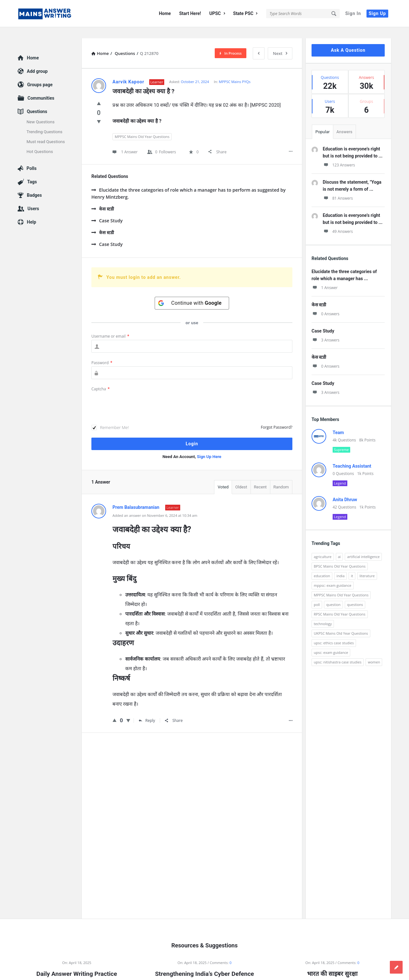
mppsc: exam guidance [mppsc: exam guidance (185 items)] (333, 574)
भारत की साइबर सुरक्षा (332, 963)
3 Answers (325, 329)
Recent (260, 476)
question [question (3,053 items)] (333, 593)
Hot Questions (40, 140)
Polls (31, 157)
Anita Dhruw (345, 488)
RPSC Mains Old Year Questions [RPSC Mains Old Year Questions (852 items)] (340, 603)
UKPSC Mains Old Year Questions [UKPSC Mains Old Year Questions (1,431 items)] (341, 622)
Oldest (241, 476)
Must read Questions (46, 130)
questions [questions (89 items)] (355, 593)
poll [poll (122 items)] (317, 593)
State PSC (245, 13)
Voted (223, 476)
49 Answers (338, 220)
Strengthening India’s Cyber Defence (204, 963)
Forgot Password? (277, 416)
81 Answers (338, 187)
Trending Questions (44, 121)
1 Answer (325, 276)
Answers (344, 121)
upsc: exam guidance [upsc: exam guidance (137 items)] (331, 641)
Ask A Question (348, 39)
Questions (37, 100)
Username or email (110, 325)
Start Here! (190, 13)
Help (31, 211)
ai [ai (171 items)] (340, 545)
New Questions (41, 111)
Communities (41, 87)
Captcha (100, 378)
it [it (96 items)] (352, 565)
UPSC (217, 13)
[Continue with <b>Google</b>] (192, 292)
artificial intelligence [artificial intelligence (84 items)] (363, 545)
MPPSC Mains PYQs (235, 70)
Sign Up (377, 13)
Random (281, 476)
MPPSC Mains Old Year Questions (142, 125)
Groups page (40, 73)
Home (165, 13)
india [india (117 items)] (340, 565)
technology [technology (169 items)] (323, 612)
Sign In (353, 13)
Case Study (107, 209)
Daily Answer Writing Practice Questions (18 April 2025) (77, 967)
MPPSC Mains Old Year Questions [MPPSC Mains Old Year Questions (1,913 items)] (341, 584)
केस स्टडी (103, 198)
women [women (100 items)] (374, 651)
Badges (34, 184)
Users (33, 197)
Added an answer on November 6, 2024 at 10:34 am (155, 504)
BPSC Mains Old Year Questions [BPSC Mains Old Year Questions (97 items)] (340, 555)
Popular (323, 121)
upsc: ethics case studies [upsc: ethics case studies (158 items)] (334, 632)
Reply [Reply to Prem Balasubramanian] (147, 709)
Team (338, 421)
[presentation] (140, 394)
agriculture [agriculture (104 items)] (323, 545)
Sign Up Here (209, 445)
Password (102, 352)
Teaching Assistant (352, 455)
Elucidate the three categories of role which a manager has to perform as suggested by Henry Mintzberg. (189, 182)
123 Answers (339, 154)
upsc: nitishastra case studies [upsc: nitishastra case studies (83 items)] (338, 651)
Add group (37, 60)
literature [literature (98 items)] (367, 565)
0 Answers (325, 303)
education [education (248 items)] (322, 565)
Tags (32, 171)
